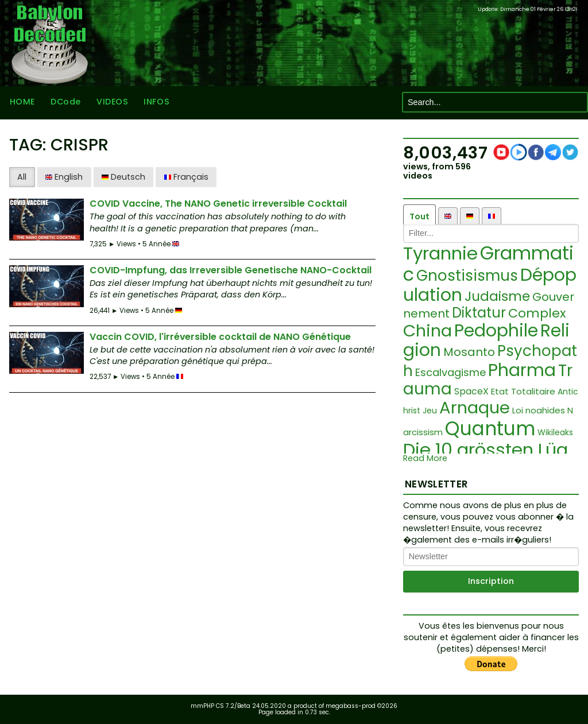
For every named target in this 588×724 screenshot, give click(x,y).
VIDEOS (112, 102)
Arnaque (475, 408)
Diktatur (479, 313)
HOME (22, 102)
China (428, 331)
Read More (425, 458)
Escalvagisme (450, 372)
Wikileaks (555, 432)
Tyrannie (440, 253)
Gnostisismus (467, 276)
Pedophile (496, 331)
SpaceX (471, 391)
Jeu (430, 411)
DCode (65, 102)
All (22, 177)
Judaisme (497, 296)
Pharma (522, 370)
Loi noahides (539, 410)
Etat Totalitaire (523, 391)
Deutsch (123, 177)
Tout (419, 216)
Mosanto (469, 352)
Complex (537, 313)
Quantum (490, 429)
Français (186, 177)
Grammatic (488, 264)
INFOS (156, 102)
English (64, 177)
